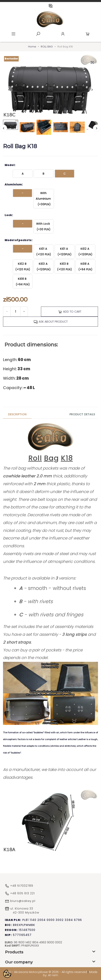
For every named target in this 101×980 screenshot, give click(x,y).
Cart (88, 34)
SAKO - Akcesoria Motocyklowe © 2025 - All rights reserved (46, 972)
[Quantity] (15, 312)
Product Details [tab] (82, 414)
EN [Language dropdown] (51, 6)
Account (63, 34)
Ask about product (51, 322)
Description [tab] (17, 414)
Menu (13, 34)
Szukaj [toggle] (38, 34)
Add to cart (70, 312)
